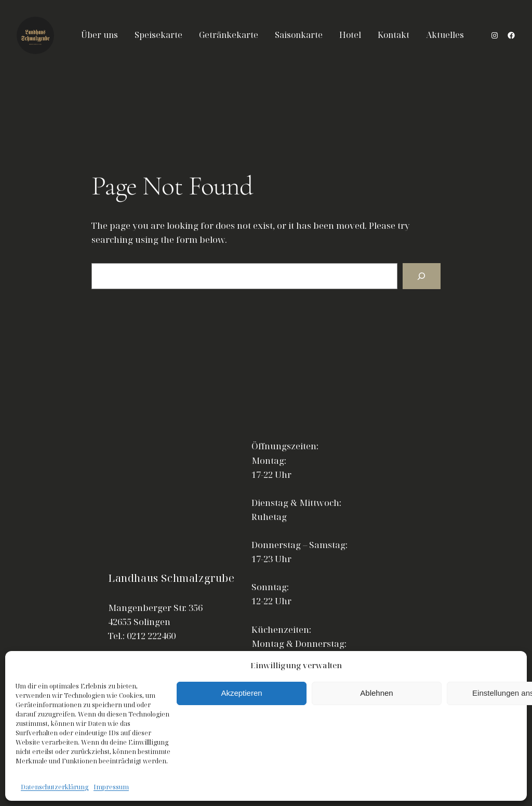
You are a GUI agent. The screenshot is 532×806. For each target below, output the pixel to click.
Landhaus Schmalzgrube (171, 578)
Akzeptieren (241, 693)
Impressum (111, 787)
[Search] (422, 276)
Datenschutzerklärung (55, 787)
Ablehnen (376, 693)
